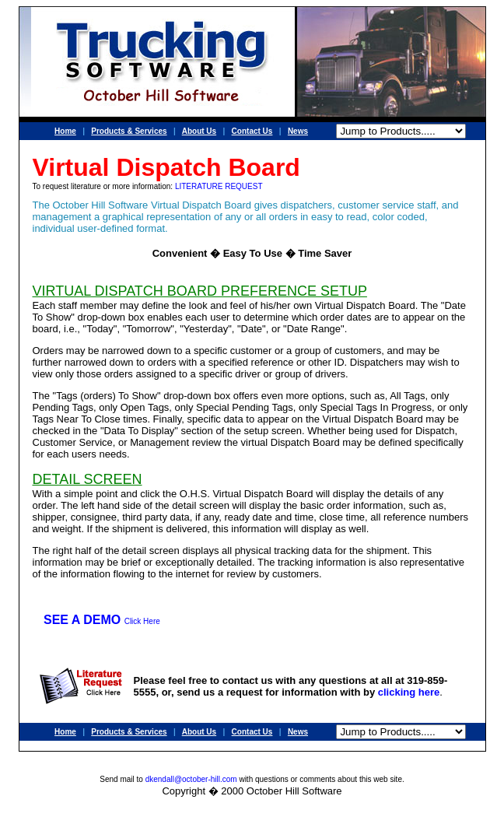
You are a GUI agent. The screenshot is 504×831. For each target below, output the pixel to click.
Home (65, 131)
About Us (199, 131)
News (298, 131)
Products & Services (129, 131)
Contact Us (252, 131)
